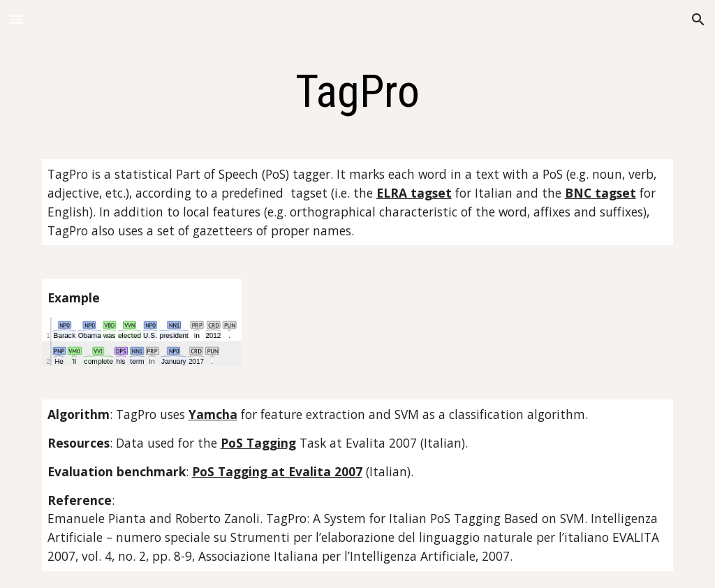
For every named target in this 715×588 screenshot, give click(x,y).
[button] (17, 19)
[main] (358, 92)
